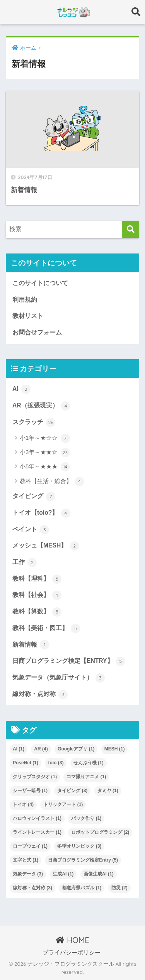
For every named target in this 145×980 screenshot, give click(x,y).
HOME (72, 940)
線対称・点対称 (40, 694)
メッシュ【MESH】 (46, 546)
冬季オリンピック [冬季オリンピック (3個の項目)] (79, 846)
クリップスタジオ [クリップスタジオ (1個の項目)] (35, 777)
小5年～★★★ (45, 467)
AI (21, 389)
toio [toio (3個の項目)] (56, 763)
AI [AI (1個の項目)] (19, 749)
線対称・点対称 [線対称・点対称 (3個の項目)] (32, 888)
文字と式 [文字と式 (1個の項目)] (26, 860)
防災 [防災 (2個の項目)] (119, 888)
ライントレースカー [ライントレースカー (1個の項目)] (37, 832)
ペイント (31, 530)
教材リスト (28, 316)
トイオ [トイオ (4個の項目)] (23, 804)
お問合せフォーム (37, 332)
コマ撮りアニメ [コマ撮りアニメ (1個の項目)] (86, 777)
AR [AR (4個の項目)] (41, 749)
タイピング (34, 497)
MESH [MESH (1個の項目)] (115, 749)
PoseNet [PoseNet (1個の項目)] (26, 763)
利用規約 (25, 300)
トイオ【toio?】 (41, 513)
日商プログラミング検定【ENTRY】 (69, 661)
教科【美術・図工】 (46, 629)
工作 (25, 563)
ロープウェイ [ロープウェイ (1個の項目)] (30, 846)
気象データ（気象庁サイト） (59, 678)
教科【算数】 (37, 612)
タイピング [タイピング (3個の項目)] (72, 791)
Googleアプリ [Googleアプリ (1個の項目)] (76, 749)
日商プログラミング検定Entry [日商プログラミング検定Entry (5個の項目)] (83, 860)
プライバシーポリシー (72, 953)
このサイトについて (40, 283)
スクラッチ (34, 422)
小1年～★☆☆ (45, 438)
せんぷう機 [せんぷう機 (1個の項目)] (89, 763)
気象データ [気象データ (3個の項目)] (28, 874)
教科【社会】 (37, 595)
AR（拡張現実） (41, 406)
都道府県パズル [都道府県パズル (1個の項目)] (82, 888)
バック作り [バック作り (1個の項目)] (86, 818)
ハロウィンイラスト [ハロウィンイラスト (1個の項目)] (37, 818)
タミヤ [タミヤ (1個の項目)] (108, 791)
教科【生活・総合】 (52, 482)
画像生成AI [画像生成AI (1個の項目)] (99, 874)
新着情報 (31, 645)
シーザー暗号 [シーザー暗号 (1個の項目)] (30, 791)
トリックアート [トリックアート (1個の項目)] (63, 804)
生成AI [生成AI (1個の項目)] (63, 874)
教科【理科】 (37, 579)
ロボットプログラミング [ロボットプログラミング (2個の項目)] (100, 832)
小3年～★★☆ (45, 453)
